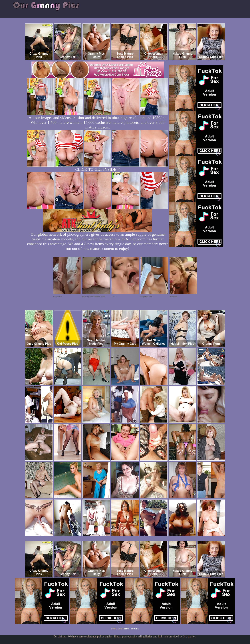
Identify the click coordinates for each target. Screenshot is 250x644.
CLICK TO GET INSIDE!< (97, 169)
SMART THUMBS (131, 629)
